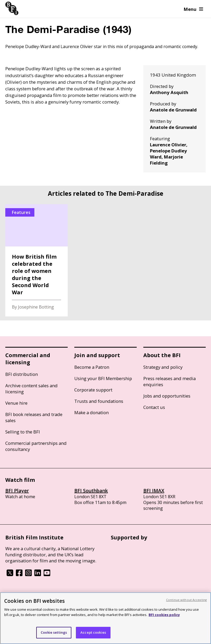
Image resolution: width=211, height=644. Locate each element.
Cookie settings (54, 632)
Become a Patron (92, 367)
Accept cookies (93, 632)
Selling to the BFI (23, 432)
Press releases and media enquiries (169, 381)
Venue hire (16, 403)
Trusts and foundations (99, 401)
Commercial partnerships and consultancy (36, 446)
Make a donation (91, 412)
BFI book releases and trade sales (34, 417)
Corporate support (93, 390)
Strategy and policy (163, 367)
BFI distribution (22, 374)
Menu (193, 9)
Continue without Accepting (186, 600)
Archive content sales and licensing (31, 389)
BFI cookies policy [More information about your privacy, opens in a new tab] (164, 615)
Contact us (154, 407)
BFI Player (17, 491)
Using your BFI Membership (103, 378)
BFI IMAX (154, 491)
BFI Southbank (91, 491)
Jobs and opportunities (167, 396)
